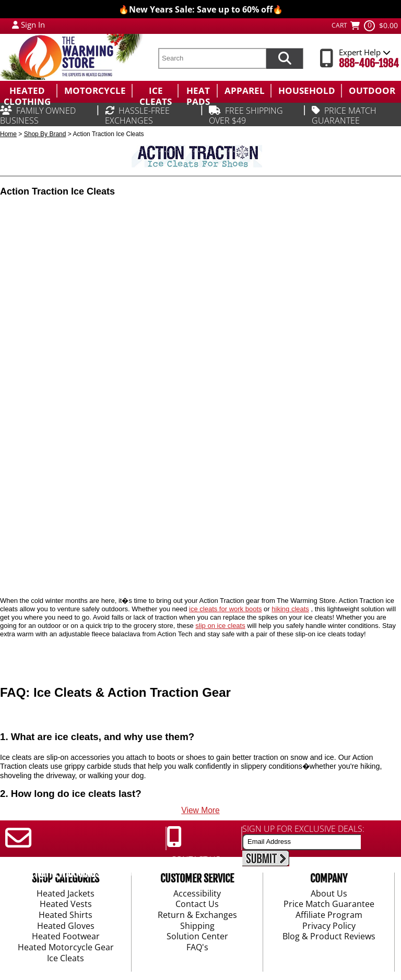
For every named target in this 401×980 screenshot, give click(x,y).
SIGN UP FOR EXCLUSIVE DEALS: (303, 829)
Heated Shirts (66, 915)
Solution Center (197, 937)
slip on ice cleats (220, 626)
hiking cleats (290, 609)
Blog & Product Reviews (329, 937)
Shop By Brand (45, 134)
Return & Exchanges (197, 915)
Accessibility (197, 894)
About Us (329, 894)
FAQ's (197, 948)
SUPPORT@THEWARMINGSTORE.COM (71, 874)
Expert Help (365, 52)
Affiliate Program (329, 915)
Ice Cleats (66, 959)
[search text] (212, 58)
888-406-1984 (369, 63)
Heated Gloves (66, 926)
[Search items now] (285, 58)
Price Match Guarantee (329, 905)
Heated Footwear (66, 937)
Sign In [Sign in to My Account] (33, 25)
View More (200, 810)
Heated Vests (66, 905)
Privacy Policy (329, 926)
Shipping (197, 926)
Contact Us (197, 905)
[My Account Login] (15, 25)
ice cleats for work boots (225, 609)
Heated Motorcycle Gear (66, 948)
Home (8, 134)
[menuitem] (28, 91)
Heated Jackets (66, 894)
